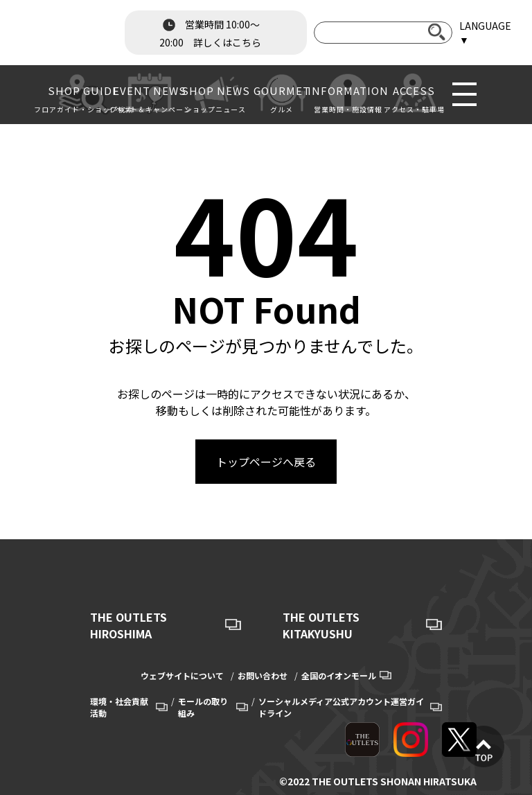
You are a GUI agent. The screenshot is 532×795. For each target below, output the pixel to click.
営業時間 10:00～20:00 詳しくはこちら (210, 32)
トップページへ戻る (266, 462)
